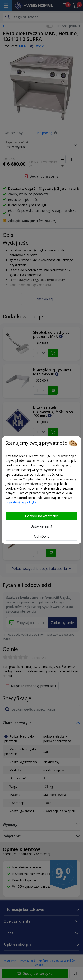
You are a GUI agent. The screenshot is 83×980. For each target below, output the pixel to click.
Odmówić (41, 536)
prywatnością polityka (21, 502)
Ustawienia (41, 526)
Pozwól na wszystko (42, 516)
